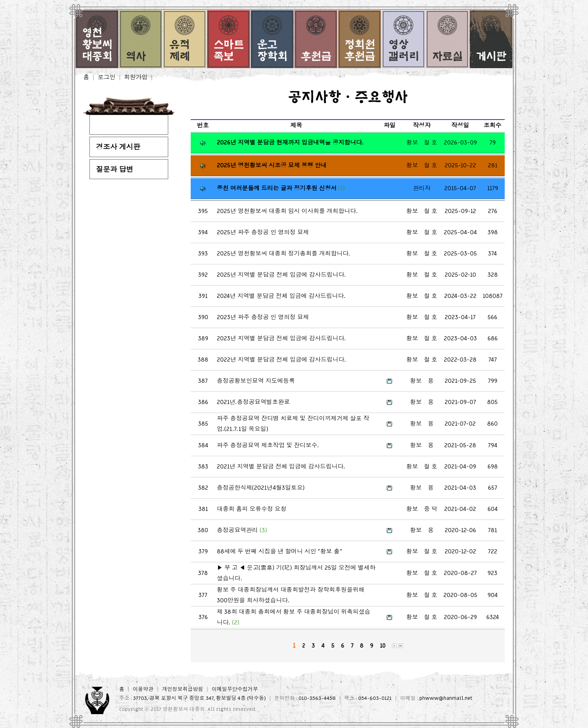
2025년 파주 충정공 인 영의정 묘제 (263, 232)
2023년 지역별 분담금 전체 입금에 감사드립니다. (281, 338)
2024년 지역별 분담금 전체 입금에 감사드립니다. (281, 296)
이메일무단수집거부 (235, 689)
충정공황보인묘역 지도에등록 (256, 381)
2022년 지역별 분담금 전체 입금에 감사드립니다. (281, 360)
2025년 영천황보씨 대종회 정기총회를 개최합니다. (283, 254)
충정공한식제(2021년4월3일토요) (261, 488)
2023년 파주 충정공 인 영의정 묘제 (263, 317)
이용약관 (143, 689)
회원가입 (136, 78)
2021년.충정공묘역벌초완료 (253, 402)
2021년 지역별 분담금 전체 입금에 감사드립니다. (281, 467)
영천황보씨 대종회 (184, 709)
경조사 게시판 (118, 147)
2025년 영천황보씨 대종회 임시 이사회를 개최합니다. (287, 211)
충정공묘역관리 (242, 530)
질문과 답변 (115, 170)
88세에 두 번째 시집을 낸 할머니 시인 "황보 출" (280, 552)
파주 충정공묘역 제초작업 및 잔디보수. (268, 445)
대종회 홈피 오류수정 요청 (252, 509)
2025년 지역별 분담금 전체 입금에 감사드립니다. (281, 275)
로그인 (106, 78)
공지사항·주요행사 (125, 125)
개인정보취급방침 (183, 689)
